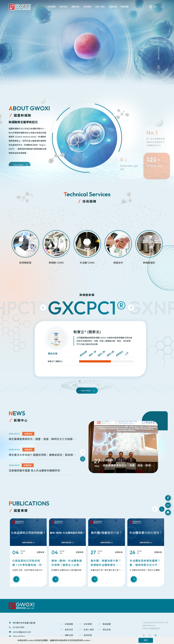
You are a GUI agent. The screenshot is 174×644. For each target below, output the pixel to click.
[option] (87, 44)
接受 (146, 640)
